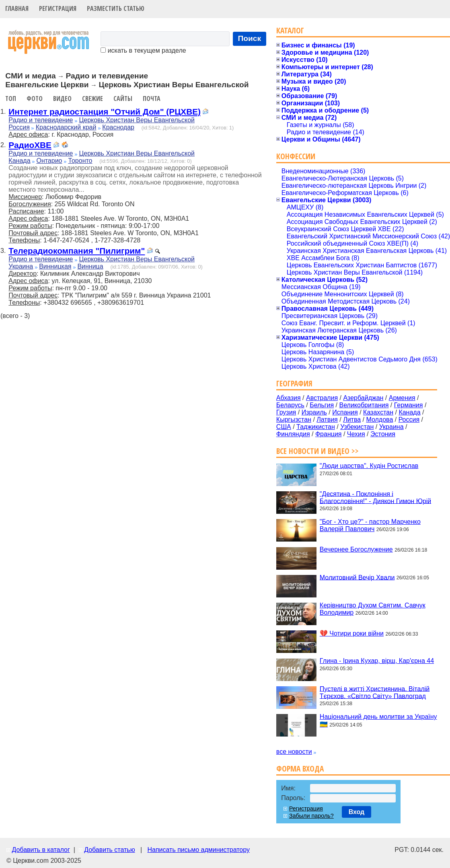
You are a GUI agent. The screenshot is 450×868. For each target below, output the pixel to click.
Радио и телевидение (41, 120)
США (284, 427)
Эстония (383, 434)
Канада (19, 161)
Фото (35, 98)
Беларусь (290, 405)
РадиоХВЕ (30, 145)
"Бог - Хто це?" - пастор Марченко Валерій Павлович (370, 525)
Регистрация (58, 8)
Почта (152, 98)
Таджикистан (316, 427)
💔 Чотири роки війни (352, 633)
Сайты (123, 98)
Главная (17, 8)
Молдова (379, 420)
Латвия (327, 420)
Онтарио (49, 161)
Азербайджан (363, 398)
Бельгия (322, 405)
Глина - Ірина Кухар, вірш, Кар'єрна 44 (377, 661)
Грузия (286, 412)
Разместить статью (116, 8)
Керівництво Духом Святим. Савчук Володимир (373, 609)
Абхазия (289, 398)
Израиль (314, 412)
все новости (294, 752)
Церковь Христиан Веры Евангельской (137, 120)
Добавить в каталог (41, 850)
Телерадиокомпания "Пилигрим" (77, 251)
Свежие (92, 98)
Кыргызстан (294, 420)
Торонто (80, 161)
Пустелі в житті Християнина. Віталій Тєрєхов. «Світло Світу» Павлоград (375, 692)
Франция (329, 434)
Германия (409, 405)
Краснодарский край (66, 127)
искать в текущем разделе (143, 50)
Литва (352, 420)
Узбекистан (357, 427)
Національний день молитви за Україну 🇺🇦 (378, 720)
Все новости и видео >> (317, 451)
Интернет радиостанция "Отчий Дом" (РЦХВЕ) (105, 112)
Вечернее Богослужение (356, 549)
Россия (19, 127)
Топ (11, 98)
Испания (345, 412)
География (294, 383)
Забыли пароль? (311, 816)
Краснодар (118, 127)
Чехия (356, 434)
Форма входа (300, 768)
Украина (21, 266)
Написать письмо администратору (198, 850)
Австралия (322, 398)
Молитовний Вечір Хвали (357, 577)
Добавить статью (110, 850)
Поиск (250, 38)
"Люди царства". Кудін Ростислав (369, 466)
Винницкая (55, 266)
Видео (62, 98)
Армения (402, 398)
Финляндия (293, 434)
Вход (357, 812)
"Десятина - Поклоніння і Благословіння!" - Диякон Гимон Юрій (375, 497)
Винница (90, 266)
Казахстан (378, 412)
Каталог (290, 30)
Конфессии (296, 156)
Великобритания (364, 405)
